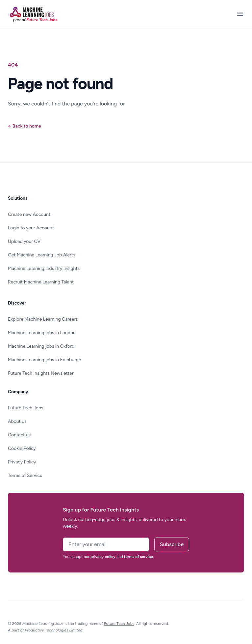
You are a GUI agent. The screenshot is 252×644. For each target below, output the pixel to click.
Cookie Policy (22, 448)
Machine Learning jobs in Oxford (41, 346)
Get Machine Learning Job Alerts (42, 255)
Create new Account (29, 214)
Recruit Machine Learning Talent (41, 282)
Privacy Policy (22, 462)
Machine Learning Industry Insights (44, 268)
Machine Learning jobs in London (42, 333)
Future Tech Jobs (26, 408)
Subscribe (172, 544)
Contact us (19, 435)
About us (17, 421)
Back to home (25, 126)
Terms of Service (25, 475)
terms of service (139, 557)
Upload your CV (24, 241)
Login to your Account (31, 228)
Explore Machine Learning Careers (43, 319)
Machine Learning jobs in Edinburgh (45, 360)
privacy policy (103, 557)
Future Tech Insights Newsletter (41, 373)
